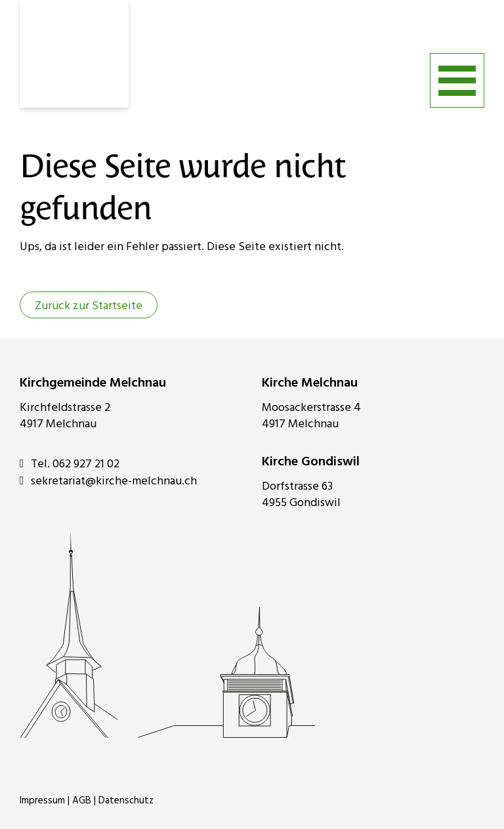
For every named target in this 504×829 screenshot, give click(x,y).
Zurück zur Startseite (89, 306)
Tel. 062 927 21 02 (70, 464)
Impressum (42, 801)
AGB (82, 801)
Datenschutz (126, 801)
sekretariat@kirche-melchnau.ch (108, 481)
